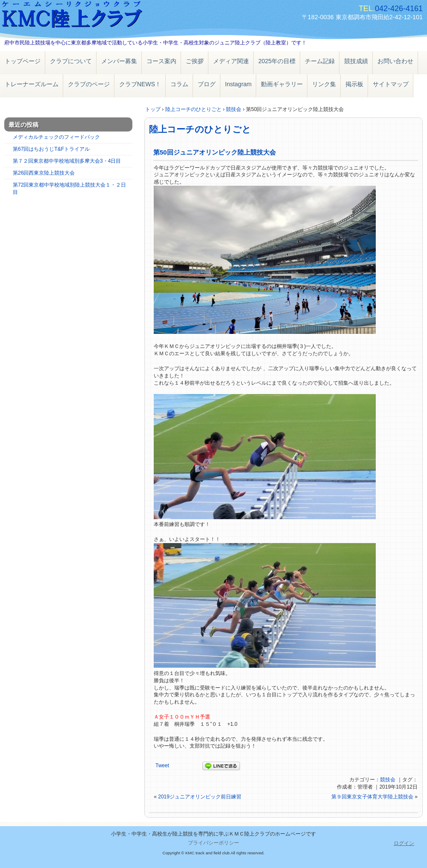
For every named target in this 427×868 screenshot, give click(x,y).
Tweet (162, 766)
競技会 (388, 780)
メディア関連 (231, 61)
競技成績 (356, 61)
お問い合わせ (395, 61)
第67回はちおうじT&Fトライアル (51, 149)
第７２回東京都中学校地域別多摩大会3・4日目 (67, 161)
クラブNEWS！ (140, 84)
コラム (179, 84)
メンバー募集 (119, 61)
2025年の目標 (277, 61)
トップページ (23, 61)
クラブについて (71, 61)
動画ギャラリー (282, 84)
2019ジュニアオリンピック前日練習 (200, 797)
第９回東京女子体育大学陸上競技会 (372, 797)
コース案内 (161, 61)
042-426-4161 (399, 9)
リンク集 (324, 84)
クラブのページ (89, 84)
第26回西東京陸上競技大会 (44, 173)
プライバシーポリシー (213, 843)
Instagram (238, 84)
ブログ (207, 84)
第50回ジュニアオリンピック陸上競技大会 (215, 152)
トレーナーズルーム (32, 84)
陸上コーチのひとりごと (200, 129)
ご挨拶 (195, 61)
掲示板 (354, 84)
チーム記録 (320, 61)
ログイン (404, 843)
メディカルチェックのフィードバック (56, 137)
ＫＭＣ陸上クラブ (98, 16)
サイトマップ (391, 84)
